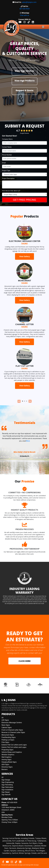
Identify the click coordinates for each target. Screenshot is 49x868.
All (2, 718)
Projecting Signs (7, 750)
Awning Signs (6, 760)
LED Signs (5, 720)
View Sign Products (25, 81)
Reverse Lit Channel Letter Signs (13, 732)
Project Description (8, 179)
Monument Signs (8, 735)
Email (4, 163)
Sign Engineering (8, 782)
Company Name (7, 139)
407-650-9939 (24, 9)
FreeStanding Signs (9, 737)
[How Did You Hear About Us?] (24, 194)
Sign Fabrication (7, 787)
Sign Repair (6, 792)
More (28, 441)
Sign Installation (7, 790)
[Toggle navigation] (43, 27)
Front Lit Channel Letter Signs (12, 730)
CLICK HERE (25, 661)
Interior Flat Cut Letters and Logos (14, 747)
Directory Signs (7, 767)
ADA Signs (5, 764)
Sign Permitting (7, 785)
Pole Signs (5, 742)
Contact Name (7, 147)
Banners (5, 769)
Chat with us (24, 15)
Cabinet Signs (7, 727)
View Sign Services (25, 71)
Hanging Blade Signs (9, 762)
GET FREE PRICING (24, 200)
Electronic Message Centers (12, 723)
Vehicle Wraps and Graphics (12, 752)
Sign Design (6, 780)
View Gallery (24, 256)
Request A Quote (24, 90)
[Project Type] (24, 174)
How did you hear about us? (11, 191)
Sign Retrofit (6, 795)
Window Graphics (8, 755)
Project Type (6, 171)
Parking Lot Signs (8, 740)
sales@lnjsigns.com (29, 2)
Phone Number (7, 155)
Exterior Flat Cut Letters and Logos (14, 745)
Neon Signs (6, 725)
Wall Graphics (6, 757)
